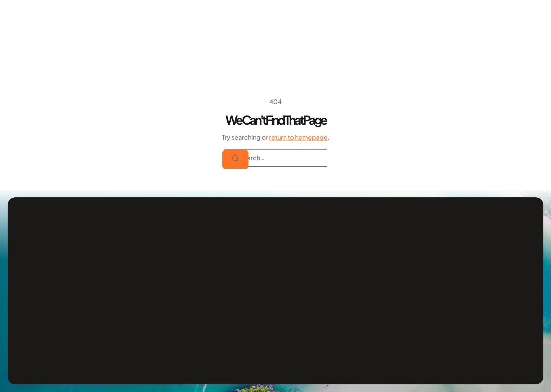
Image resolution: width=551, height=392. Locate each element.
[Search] (235, 159)
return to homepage (298, 137)
